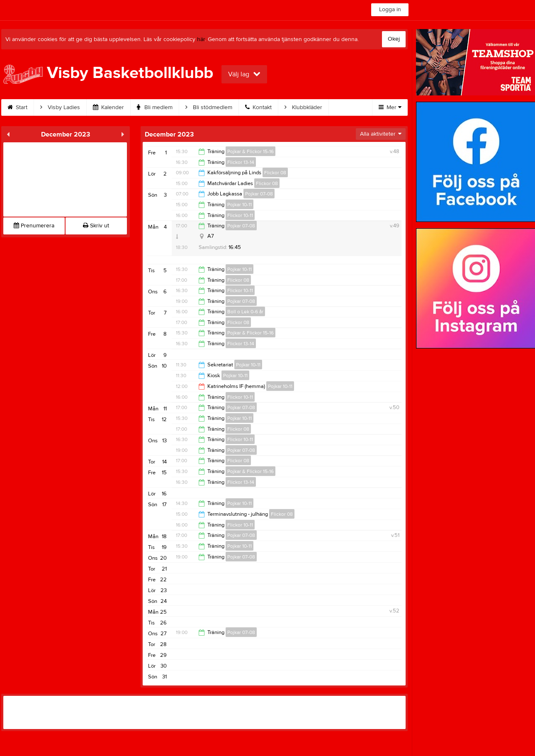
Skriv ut (96, 226)
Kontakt (258, 107)
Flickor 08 (275, 173)
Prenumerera (34, 226)
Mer (390, 107)
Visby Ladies (60, 107)
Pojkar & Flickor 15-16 (250, 151)
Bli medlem (155, 107)
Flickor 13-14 (241, 162)
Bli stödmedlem (209, 107)
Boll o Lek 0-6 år (245, 312)
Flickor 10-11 (240, 215)
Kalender (108, 107)
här (201, 39)
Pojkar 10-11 (240, 205)
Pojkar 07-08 (259, 194)
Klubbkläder (303, 107)
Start (17, 107)
